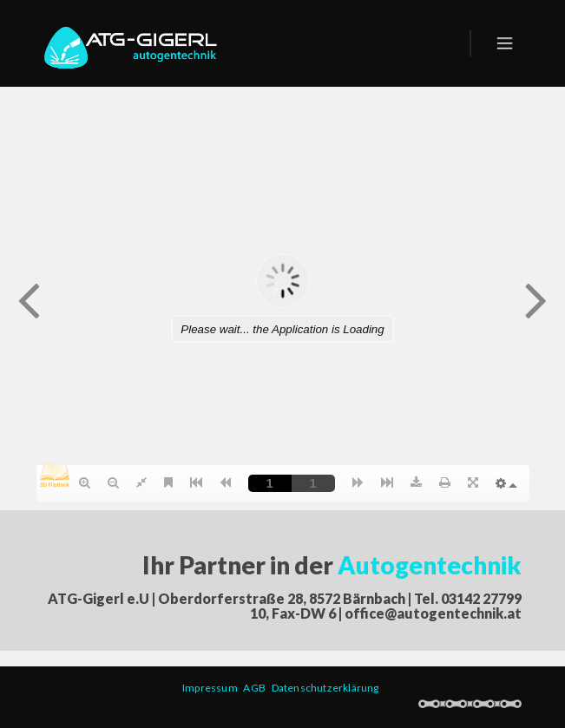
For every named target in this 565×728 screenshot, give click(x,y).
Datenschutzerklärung (327, 688)
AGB (257, 688)
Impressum (213, 688)
